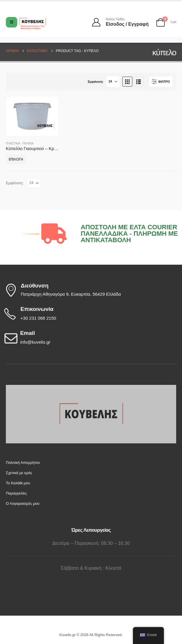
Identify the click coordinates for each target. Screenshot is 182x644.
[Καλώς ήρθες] (121, 22)
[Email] (90, 338)
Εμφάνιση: (95, 82)
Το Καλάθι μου (18, 483)
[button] (127, 82)
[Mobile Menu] (12, 22)
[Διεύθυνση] (90, 290)
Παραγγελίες (16, 493)
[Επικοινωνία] (90, 314)
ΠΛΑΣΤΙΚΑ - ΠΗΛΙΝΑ (20, 143)
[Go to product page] (32, 116)
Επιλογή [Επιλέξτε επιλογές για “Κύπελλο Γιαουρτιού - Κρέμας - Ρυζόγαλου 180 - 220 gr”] (16, 159)
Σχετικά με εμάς (19, 473)
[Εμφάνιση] (113, 82)
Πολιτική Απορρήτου (23, 463)
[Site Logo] (33, 24)
